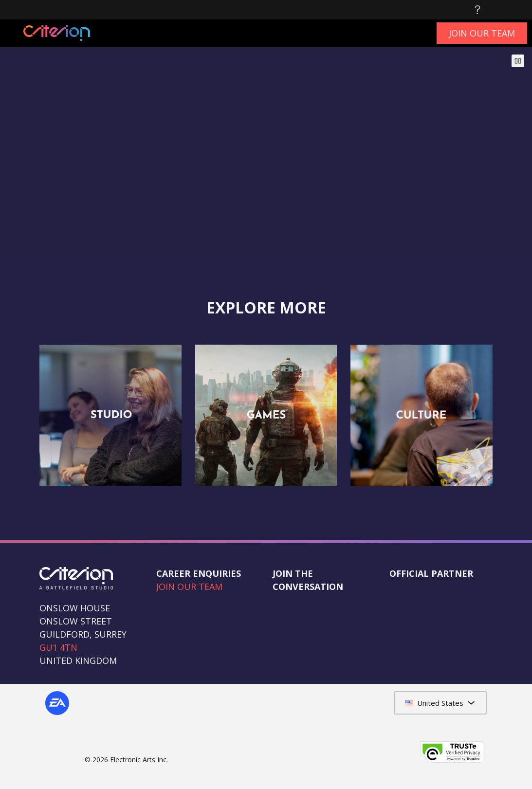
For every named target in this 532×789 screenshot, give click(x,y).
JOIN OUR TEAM (189, 587)
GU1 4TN (58, 647)
